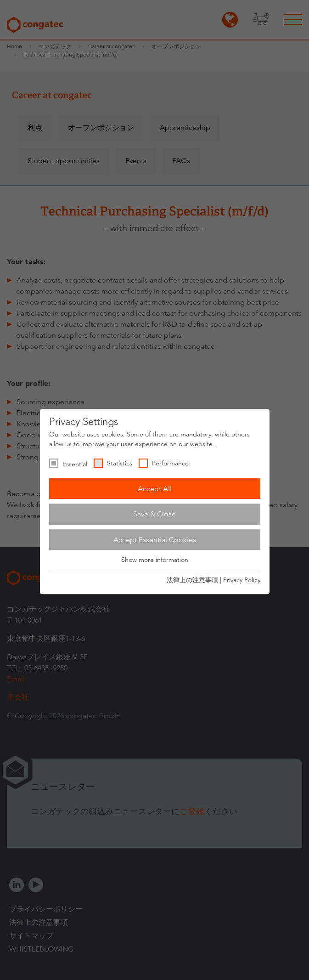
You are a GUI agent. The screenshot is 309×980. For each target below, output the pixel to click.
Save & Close (154, 514)
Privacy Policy (242, 580)
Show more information (155, 560)
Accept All (155, 489)
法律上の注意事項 (192, 580)
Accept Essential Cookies (155, 540)
